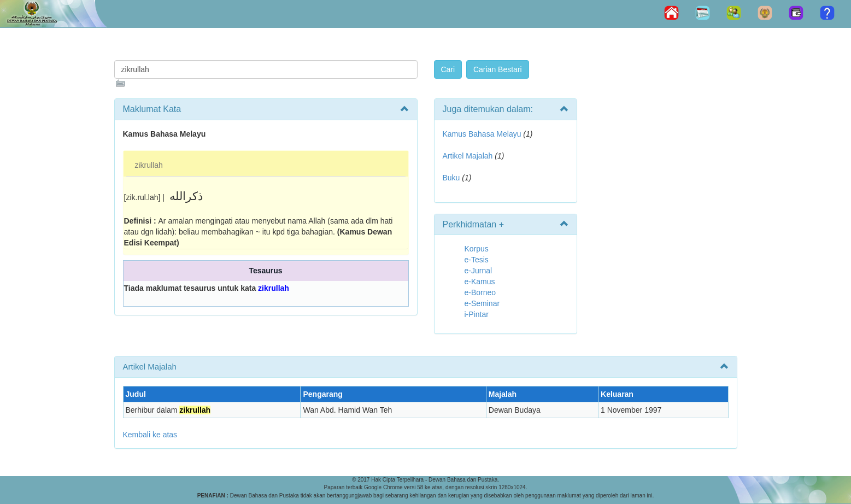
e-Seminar (482, 303)
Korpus (477, 249)
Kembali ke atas (150, 435)
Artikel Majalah (468, 156)
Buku (451, 178)
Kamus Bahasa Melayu (483, 134)
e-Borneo (480, 292)
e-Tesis (477, 260)
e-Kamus (480, 282)
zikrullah (149, 165)
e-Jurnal (479, 271)
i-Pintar (477, 314)
